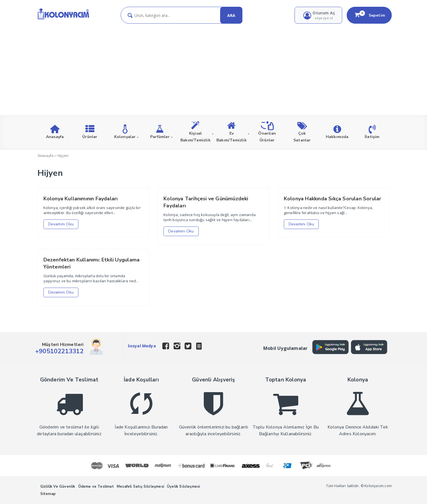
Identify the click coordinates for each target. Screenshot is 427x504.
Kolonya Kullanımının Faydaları (81, 199)
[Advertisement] (214, 66)
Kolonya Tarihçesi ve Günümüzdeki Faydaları (206, 202)
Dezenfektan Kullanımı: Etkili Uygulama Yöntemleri (92, 263)
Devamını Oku (61, 224)
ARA (231, 15)
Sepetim (369, 15)
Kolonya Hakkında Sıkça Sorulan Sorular (333, 199)
